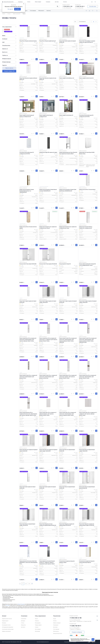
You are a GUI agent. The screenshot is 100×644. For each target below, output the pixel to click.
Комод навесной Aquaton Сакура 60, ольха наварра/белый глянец (88, 265)
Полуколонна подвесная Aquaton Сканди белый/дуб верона (87, 562)
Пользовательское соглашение (70, 642)
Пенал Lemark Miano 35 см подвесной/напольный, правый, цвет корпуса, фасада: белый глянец (68, 377)
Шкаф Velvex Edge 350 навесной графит (48, 152)
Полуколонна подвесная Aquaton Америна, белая (67, 562)
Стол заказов (33, 11)
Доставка (57, 2)
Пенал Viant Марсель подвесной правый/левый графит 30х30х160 (87, 525)
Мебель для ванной (6, 631)
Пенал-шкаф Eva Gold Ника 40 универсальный (46, 116)
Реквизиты (23, 625)
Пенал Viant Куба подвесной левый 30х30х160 (27, 487)
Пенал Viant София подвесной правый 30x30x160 (68, 302)
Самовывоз (48, 2)
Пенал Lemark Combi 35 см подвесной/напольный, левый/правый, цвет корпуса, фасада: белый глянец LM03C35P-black (88, 340)
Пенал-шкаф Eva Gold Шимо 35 (66, 115)
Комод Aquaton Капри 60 (65, 264)
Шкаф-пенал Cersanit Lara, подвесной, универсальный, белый (48, 227)
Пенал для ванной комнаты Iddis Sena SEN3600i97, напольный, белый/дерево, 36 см (29, 562)
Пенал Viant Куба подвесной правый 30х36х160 (67, 42)
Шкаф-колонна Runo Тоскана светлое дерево (28, 227)
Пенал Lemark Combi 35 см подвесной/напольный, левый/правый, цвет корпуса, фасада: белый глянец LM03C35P (68, 340)
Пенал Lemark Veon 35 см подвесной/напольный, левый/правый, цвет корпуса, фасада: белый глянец (68, 414)
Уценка (37, 627)
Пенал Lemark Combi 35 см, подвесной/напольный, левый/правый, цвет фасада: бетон (28, 377)
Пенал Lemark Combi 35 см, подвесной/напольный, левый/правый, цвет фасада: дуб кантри (48, 377)
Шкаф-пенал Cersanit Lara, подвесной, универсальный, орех (68, 227)
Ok (93, 639)
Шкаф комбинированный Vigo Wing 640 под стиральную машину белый (68, 153)
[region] (10, 46)
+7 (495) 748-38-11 (80, 6)
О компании (20, 2)
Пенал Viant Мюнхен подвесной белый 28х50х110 (28, 79)
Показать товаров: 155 (9, 67)
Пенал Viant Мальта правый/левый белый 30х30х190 (87, 487)
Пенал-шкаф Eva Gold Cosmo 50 (86, 78)
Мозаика (4, 623)
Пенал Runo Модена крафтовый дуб (47, 41)
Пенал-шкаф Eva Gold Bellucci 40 (67, 78)
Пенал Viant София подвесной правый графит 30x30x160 (88, 302)
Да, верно (17, 9)
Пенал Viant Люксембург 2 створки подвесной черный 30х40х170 (87, 42)
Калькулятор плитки (58, 633)
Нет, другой (10, 9)
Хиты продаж (38, 629)
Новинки (37, 621)
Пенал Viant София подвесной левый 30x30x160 (28, 302)
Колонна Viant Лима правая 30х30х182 (48, 264)
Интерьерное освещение (8, 627)
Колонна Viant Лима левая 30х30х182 (28, 264)
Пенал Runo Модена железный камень (28, 41)
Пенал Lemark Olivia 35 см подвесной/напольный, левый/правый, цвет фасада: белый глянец (88, 377)
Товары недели (38, 625)
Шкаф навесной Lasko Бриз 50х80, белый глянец (87, 153)
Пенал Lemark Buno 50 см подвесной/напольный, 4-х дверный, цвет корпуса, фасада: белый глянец (48, 340)
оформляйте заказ (21, 604)
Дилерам (23, 621)
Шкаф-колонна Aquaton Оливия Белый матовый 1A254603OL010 (48, 190)
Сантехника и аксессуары (8, 629)
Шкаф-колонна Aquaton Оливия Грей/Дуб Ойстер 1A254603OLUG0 (68, 190)
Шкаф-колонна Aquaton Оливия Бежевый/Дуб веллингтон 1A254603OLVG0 (27, 191)
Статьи (26, 11)
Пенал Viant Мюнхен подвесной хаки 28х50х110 (48, 79)
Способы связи (93, 6)
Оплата (29, 2)
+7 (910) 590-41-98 (67, 6)
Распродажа (38, 623)
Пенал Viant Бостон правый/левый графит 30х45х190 (87, 450)
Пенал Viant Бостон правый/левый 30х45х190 (67, 450)
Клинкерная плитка (6, 625)
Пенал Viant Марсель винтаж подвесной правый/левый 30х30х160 (48, 525)
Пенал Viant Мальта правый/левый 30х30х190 (67, 487)
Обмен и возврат (38, 2)
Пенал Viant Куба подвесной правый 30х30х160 (48, 487)
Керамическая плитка (7, 619)
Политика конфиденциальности (43, 642)
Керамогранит (5, 621)
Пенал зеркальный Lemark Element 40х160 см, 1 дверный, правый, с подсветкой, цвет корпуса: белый (47, 562)
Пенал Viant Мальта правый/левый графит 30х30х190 (27, 525)
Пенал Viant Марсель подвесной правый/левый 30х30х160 (67, 525)
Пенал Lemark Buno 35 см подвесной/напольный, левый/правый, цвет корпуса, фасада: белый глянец (28, 340)
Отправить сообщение (77, 632)
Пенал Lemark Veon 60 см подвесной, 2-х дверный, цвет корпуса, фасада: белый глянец (88, 414)
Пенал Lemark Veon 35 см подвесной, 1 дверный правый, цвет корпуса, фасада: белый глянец (48, 414)
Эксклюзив (37, 631)
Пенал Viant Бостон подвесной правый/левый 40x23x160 (29, 450)
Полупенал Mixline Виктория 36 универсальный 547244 (86, 116)
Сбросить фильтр (9, 70)
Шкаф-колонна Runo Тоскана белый (87, 189)
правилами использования (76, 640)
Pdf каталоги (41, 11)
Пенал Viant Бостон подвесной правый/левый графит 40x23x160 (48, 450)
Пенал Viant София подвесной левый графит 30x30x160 (48, 302)
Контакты (65, 2)
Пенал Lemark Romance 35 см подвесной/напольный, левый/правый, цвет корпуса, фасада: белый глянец (28, 414)
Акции (36, 619)
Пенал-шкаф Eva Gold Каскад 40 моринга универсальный (27, 116)
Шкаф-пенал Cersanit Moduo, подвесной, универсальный (86, 227)
